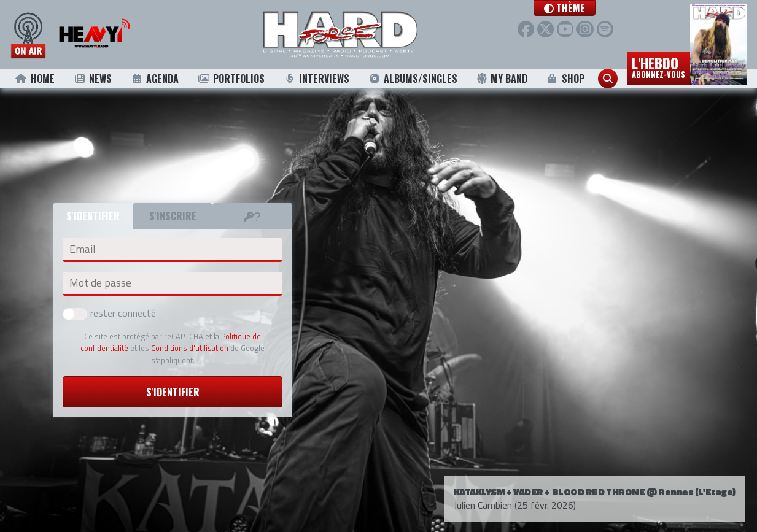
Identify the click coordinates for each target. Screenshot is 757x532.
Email (82, 249)
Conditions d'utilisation (190, 348)
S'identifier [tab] (93, 216)
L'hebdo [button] (658, 66)
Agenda (154, 79)
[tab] (252, 216)
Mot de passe (100, 283)
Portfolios (231, 79)
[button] (579, 8)
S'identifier (173, 392)
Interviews (317, 79)
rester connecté (109, 313)
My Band (502, 79)
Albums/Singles (413, 79)
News (92, 79)
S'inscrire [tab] (173, 216)
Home (35, 79)
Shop (565, 79)
